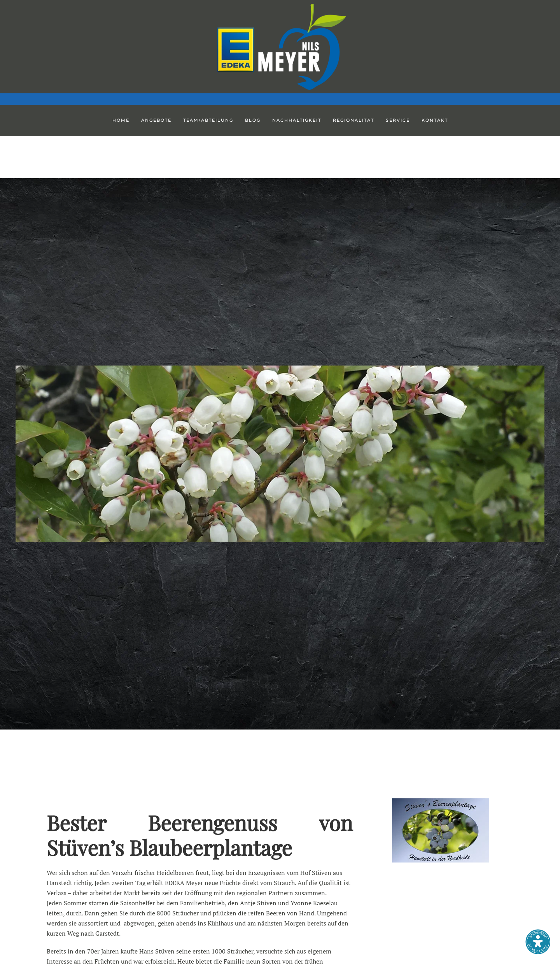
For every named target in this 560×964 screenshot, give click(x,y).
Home (121, 120)
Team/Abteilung (208, 120)
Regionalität (353, 120)
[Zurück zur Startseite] (280, 47)
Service (398, 120)
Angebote (156, 120)
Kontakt (435, 120)
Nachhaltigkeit (297, 120)
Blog (253, 120)
